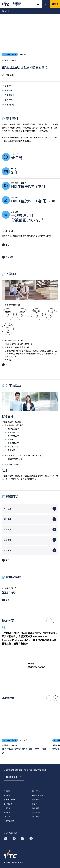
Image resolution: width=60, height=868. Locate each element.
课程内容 (7, 100)
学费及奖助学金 (10, 800)
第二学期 (7, 519)
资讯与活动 (8, 804)
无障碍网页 (36, 812)
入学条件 (7, 90)
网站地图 (36, 800)
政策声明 (36, 808)
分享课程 (8, 75)
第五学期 (7, 550)
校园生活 (7, 808)
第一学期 (7, 509)
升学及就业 (8, 95)
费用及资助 (8, 105)
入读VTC (7, 795)
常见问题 (36, 817)
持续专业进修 (9, 821)
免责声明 (36, 804)
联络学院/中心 (37, 795)
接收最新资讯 (14, 777)
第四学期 (7, 540)
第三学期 (7, 530)
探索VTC (7, 812)
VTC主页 (7, 817)
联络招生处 (36, 791)
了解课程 (7, 791)
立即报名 (55, 4)
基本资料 (7, 86)
